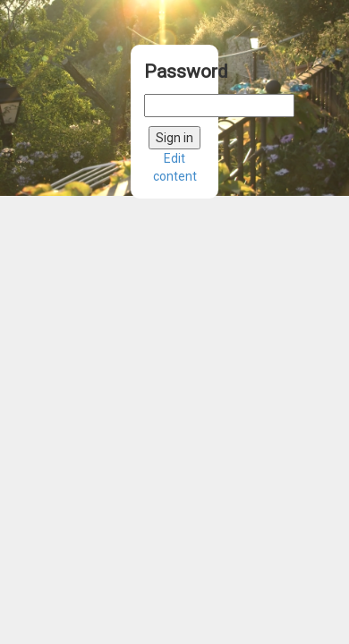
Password (174, 72)
